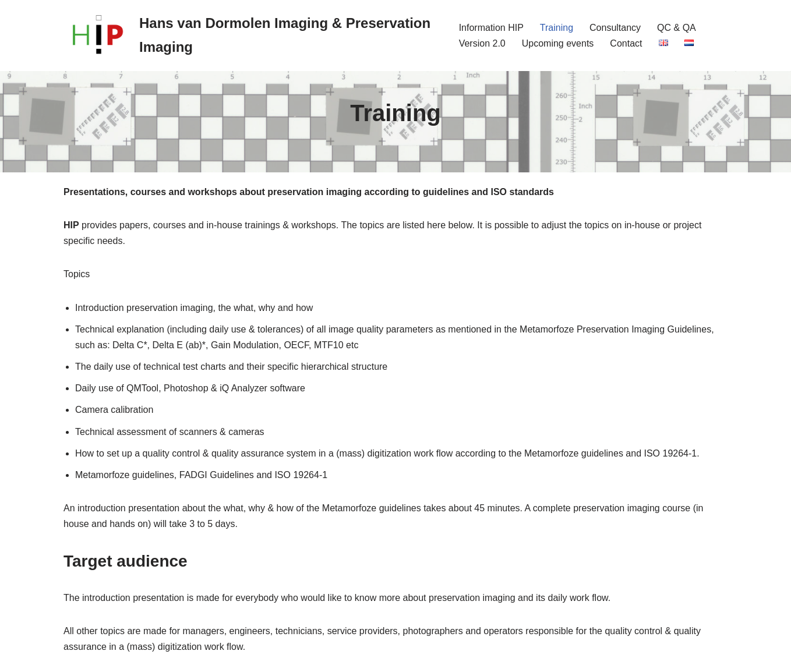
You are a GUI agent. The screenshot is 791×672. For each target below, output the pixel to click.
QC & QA (677, 28)
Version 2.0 (482, 43)
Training (557, 28)
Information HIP (491, 28)
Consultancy (615, 28)
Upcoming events (558, 43)
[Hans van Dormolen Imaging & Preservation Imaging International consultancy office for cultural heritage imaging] (251, 36)
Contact (626, 43)
